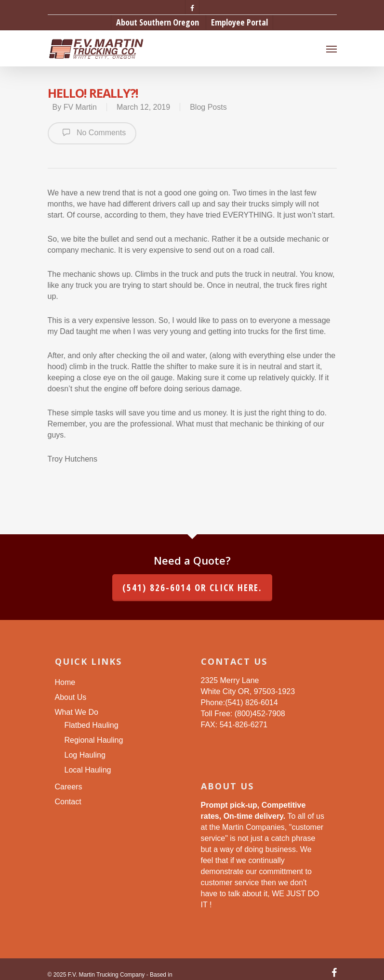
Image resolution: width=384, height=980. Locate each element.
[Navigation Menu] (331, 49)
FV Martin (80, 107)
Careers (69, 787)
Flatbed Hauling (92, 725)
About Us (71, 697)
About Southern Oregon (158, 22)
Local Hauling (88, 770)
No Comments (92, 132)
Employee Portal (239, 22)
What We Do (77, 712)
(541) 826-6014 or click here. (192, 588)
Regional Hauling (94, 740)
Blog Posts (208, 107)
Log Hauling (85, 755)
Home (65, 682)
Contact (68, 802)
